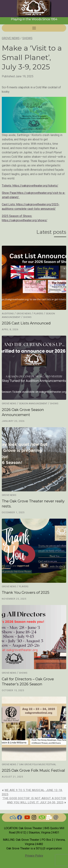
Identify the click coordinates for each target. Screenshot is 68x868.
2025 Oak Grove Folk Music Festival (33, 770)
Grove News (11, 38)
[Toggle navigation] (34, 28)
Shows (27, 38)
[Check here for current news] (20, 818)
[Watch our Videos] (27, 818)
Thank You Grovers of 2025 (26, 593)
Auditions (8, 314)
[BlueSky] (12, 818)
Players (38, 314)
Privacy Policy (34, 856)
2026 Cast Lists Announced (26, 323)
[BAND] (41, 818)
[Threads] (56, 818)
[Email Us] (49, 818)
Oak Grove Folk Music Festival (38, 764)
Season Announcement (33, 403)
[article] (34, 178)
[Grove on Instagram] (34, 818)
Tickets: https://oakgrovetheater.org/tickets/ (30, 186)
